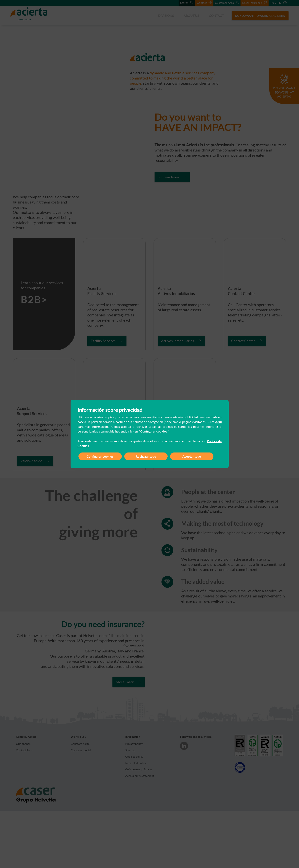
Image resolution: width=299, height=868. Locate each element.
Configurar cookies (154, 431)
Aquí (218, 422)
